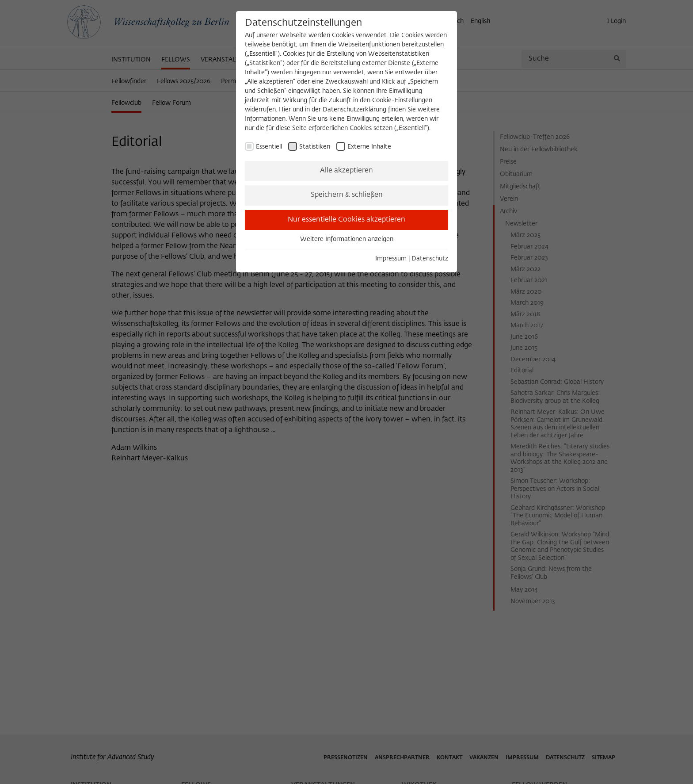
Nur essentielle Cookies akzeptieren (346, 220)
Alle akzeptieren (346, 171)
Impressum (391, 259)
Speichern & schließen (347, 195)
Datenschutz (430, 259)
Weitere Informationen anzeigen (347, 239)
